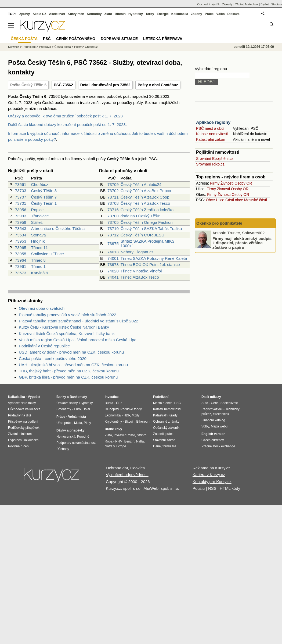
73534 (21, 235)
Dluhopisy (112, 409)
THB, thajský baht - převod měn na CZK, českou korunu (69, 371)
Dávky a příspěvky (70, 430)
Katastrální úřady (165, 415)
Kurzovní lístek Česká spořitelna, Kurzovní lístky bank (67, 334)
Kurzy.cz (14, 47)
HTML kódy (230, 488)
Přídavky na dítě (20, 415)
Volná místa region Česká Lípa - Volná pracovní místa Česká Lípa (78, 340)
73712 (113, 235)
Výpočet (34, 397)
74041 (113, 277)
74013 (113, 252)
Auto (205, 403)
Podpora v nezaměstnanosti (76, 443)
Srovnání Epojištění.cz (215, 159)
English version (213, 434)
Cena (215, 403)
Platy (87, 423)
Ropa (109, 441)
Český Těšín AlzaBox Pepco (146, 191)
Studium (277, 4)
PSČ (47, 39)
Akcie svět (57, 14)
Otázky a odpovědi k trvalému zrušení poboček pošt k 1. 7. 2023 (65, 116)
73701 (21, 203)
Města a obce (163, 403)
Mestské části (256, 200)
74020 (113, 271)
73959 (21, 222)
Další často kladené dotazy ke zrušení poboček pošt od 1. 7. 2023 (67, 125)
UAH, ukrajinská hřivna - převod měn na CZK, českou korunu (73, 365)
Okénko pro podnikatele (219, 223)
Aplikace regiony (213, 122)
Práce (209, 14)
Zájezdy (227, 4)
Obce (210, 200)
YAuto (239, 4)
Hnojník (38, 241)
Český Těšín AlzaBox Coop (145, 197)
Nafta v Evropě (115, 446)
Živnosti (227, 183)
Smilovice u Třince (48, 254)
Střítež (37, 222)
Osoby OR (243, 183)
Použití (199, 488)
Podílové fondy (131, 409)
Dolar (86, 409)
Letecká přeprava (163, 39)
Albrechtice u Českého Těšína (58, 229)
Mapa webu (219, 426)
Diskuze (234, 14)
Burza (109, 403)
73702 (113, 191)
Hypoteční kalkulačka (23, 440)
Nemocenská (66, 437)
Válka (220, 14)
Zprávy (25, 14)
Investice (112, 397)
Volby (205, 426)
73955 (21, 254)
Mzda (78, 423)
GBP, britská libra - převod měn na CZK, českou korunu (68, 377)
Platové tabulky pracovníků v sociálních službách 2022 (68, 315)
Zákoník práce (163, 434)
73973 (113, 265)
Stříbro (142, 435)
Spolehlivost (229, 403)
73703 (21, 191)
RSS (212, 488)
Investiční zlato (124, 435)
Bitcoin (120, 14)
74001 (113, 258)
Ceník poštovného (76, 39)
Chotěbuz (40, 184)
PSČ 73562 (63, 85)
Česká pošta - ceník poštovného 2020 (53, 359)
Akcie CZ (39, 14)
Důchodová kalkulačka (24, 409)
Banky (61, 397)
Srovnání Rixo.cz (210, 164)
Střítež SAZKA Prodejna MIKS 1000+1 (148, 243)
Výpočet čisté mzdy (22, 403)
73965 (21, 248)
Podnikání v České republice (44, 346)
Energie (163, 14)
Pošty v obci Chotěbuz (158, 85)
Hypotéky (136, 14)
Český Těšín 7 (44, 197)
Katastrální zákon (211, 139)
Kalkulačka (180, 14)
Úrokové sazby (67, 403)
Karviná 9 (40, 273)
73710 (113, 229)
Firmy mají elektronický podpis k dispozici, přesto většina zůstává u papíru (242, 243)
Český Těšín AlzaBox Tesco (145, 203)
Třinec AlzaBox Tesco (140, 277)
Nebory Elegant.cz (137, 252)
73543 (21, 229)
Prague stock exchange (218, 446)
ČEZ (119, 403)
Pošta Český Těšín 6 (28, 85)
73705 (113, 222)
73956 (21, 210)
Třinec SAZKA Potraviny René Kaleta (154, 258)
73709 (113, 184)
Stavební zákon (164, 440)
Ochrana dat (117, 468)
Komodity (94, 14)
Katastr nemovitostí (212, 134)
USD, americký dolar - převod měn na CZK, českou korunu (71, 352)
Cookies (138, 468)
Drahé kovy (113, 429)
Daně (157, 446)
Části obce (234, 200)
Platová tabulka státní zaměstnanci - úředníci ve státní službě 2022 (78, 321)
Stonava (39, 235)
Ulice (220, 200)
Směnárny (64, 409)
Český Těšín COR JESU (142, 235)
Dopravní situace (119, 39)
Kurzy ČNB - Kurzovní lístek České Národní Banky (64, 327)
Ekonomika (113, 415)
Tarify (150, 14)
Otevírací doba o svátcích (42, 308)
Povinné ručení (19, 446)
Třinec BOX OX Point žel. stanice (150, 265)
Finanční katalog (213, 420)
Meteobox (252, 4)
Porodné (83, 437)
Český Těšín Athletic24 (141, 184)
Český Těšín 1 (44, 203)
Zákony (196, 14)
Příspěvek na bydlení (23, 422)
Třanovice (40, 216)
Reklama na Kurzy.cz (211, 468)
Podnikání (29, 47)
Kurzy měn (76, 14)
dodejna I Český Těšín (141, 216)
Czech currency (213, 440)
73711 (113, 197)
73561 (21, 184)
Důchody (63, 449)
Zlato (108, 14)
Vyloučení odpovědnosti (127, 475)
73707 (21, 197)
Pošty (78, 47)
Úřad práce (64, 423)
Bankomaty (78, 397)
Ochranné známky (166, 422)
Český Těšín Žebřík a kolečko (147, 210)
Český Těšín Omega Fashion (147, 222)
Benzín (129, 441)
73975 (113, 244)
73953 (21, 241)
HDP (127, 415)
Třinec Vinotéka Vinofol (141, 271)
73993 (21, 216)
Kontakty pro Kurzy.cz (212, 482)
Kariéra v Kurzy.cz (209, 475)
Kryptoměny (113, 422)
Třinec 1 (38, 266)
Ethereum (143, 422)
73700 (113, 216)
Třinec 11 (40, 248)
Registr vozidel (212, 409)
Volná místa (77, 417)
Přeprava (45, 47)
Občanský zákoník (166, 428)
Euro (77, 409)
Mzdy (136, 415)
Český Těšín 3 (44, 191)
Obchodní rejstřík (209, 4)
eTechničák (221, 414)
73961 (21, 266)
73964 (21, 260)
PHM (119, 441)
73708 (113, 203)
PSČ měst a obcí (210, 128)
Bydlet (265, 4)
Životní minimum (20, 434)
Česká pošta (63, 47)
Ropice (37, 210)
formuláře (169, 446)
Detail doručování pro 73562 (105, 85)
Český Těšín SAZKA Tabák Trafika (151, 229)
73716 (113, 210)
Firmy (215, 183)
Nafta (140, 441)
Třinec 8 (38, 260)
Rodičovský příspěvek (24, 428)
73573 (21, 273)
